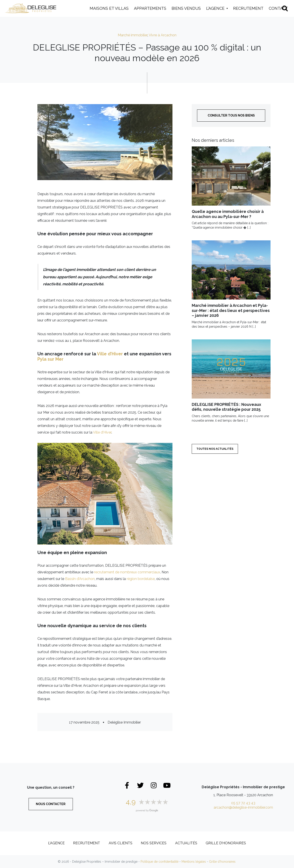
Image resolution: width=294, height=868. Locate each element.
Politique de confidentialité (160, 862)
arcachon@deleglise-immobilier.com (243, 807)
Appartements (150, 8)
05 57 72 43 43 (243, 803)
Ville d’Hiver (110, 354)
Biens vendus (186, 8)
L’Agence (215, 8)
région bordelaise (141, 579)
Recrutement (248, 8)
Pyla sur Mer (50, 359)
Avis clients (121, 843)
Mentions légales (194, 862)
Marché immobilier (133, 35)
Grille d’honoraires (226, 843)
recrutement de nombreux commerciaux (127, 572)
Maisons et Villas (109, 8)
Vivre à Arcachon (163, 35)
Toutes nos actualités (215, 449)
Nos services (154, 843)
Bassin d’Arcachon (80, 579)
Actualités (186, 843)
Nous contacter (51, 804)
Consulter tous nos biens (231, 115)
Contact (278, 8)
